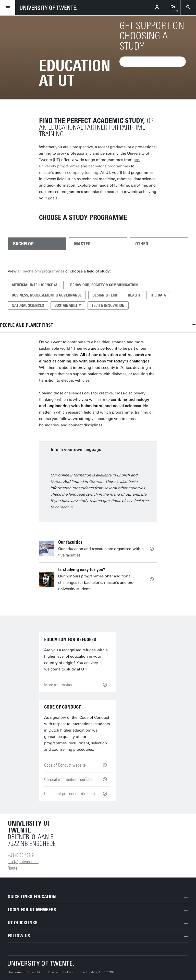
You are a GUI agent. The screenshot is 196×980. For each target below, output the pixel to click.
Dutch (56, 482)
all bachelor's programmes (41, 271)
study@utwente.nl (23, 862)
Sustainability (68, 305)
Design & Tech (105, 295)
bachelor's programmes (109, 166)
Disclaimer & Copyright (24, 972)
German (96, 482)
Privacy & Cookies (60, 972)
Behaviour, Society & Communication (104, 285)
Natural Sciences (28, 305)
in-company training (80, 173)
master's (46, 173)
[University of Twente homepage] (48, 8)
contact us (65, 507)
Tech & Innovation (108, 305)
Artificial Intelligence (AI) (36, 285)
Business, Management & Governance (47, 295)
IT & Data (158, 295)
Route (13, 868)
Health (134, 295)
